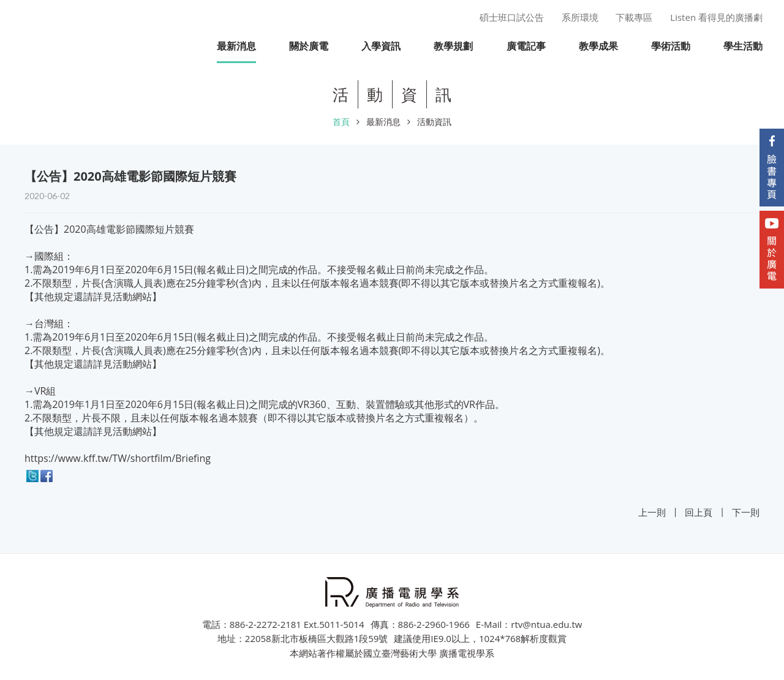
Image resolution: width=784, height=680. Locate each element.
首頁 (341, 122)
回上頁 (699, 512)
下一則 (746, 512)
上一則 (652, 512)
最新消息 (383, 122)
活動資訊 (434, 122)
